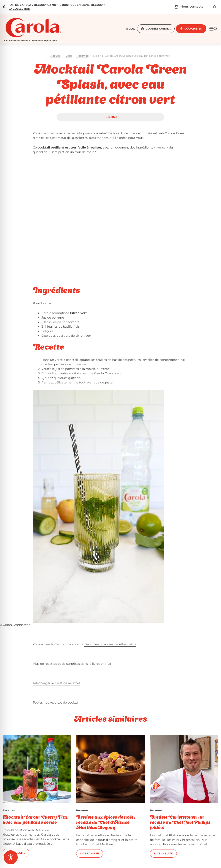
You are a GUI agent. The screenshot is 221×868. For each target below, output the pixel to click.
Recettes (82, 56)
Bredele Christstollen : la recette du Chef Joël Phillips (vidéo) (180, 823)
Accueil (56, 56)
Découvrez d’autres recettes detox (110, 644)
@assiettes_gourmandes (90, 138)
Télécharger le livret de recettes (57, 683)
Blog (69, 56)
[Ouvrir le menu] (213, 29)
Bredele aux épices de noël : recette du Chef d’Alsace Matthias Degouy (106, 823)
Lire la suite (90, 853)
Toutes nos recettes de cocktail (56, 702)
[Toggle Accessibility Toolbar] (11, 857)
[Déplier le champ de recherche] (214, 7)
